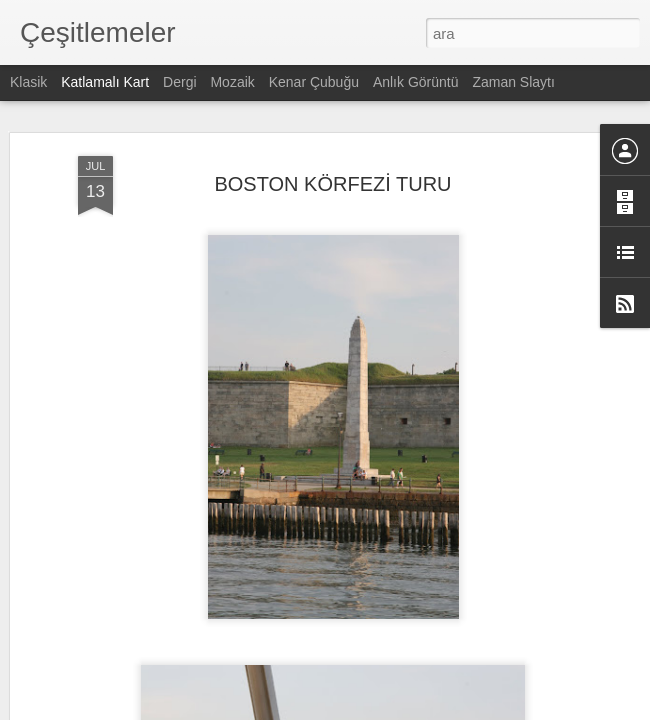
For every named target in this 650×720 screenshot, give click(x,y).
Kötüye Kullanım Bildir (502, 709)
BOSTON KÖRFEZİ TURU (332, 154)
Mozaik (232, 82)
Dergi (179, 82)
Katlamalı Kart (105, 82)
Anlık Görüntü (416, 82)
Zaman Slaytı (513, 82)
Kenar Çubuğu (314, 82)
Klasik (28, 82)
